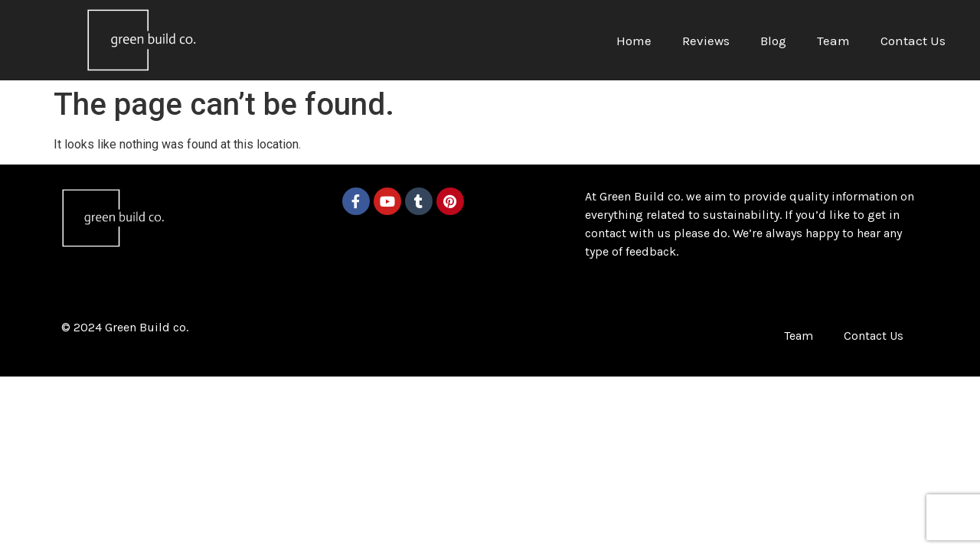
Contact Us (913, 41)
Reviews (706, 41)
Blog (773, 41)
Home (634, 41)
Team (833, 41)
